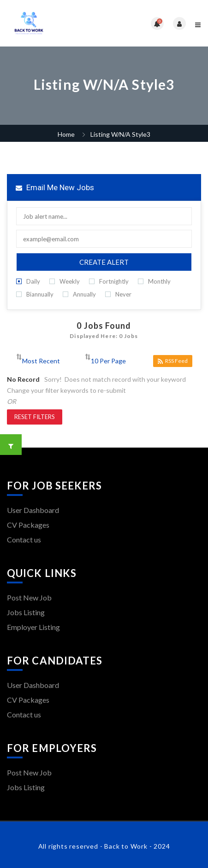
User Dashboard (33, 510)
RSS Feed (173, 361)
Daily (28, 282)
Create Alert (104, 262)
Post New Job (29, 597)
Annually (79, 294)
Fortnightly (109, 282)
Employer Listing (33, 627)
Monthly (154, 282)
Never (118, 294)
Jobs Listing (26, 612)
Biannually (35, 294)
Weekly (65, 282)
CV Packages (28, 525)
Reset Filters (35, 417)
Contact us (24, 539)
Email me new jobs (55, 187)
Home (66, 134)
